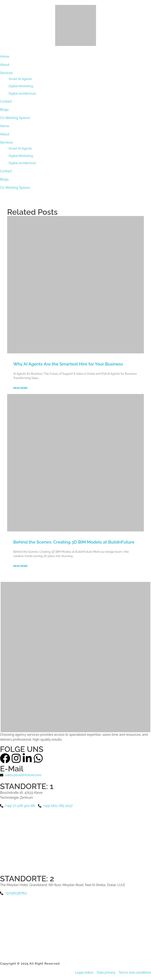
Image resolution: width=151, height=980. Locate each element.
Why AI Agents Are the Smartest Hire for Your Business (68, 364)
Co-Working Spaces (15, 188)
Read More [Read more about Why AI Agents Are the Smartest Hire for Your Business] (20, 388)
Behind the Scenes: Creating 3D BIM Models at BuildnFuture (74, 542)
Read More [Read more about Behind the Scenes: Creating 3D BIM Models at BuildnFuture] (20, 566)
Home (5, 126)
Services (6, 142)
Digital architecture (22, 163)
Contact (6, 171)
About (5, 134)
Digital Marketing (21, 156)
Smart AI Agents (20, 148)
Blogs (4, 179)
